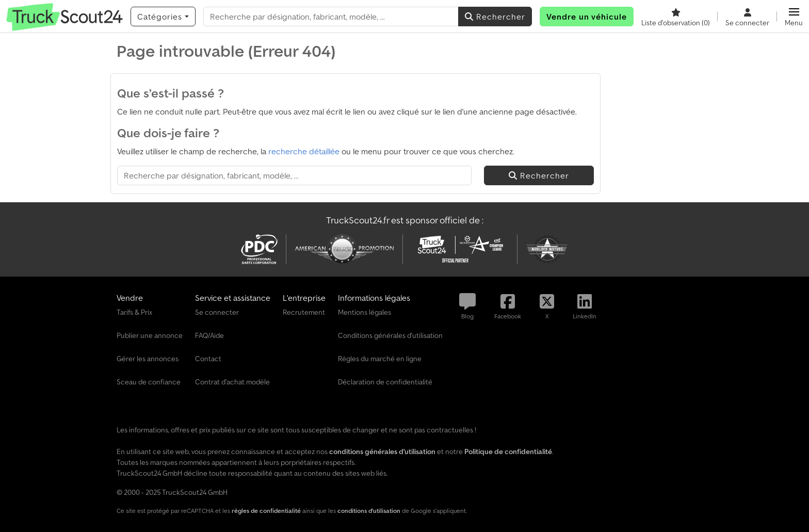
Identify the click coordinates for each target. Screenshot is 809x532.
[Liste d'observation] (676, 17)
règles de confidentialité (266, 511)
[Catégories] (163, 17)
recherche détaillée (304, 151)
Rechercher (495, 17)
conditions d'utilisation (369, 511)
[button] (794, 17)
